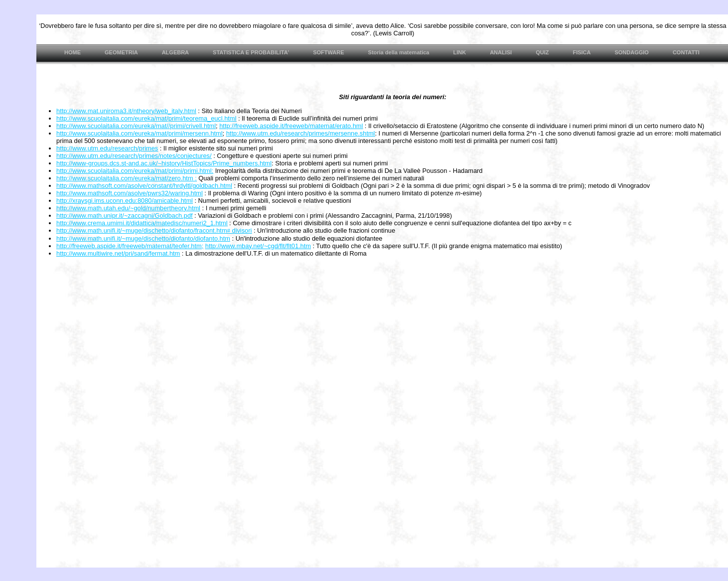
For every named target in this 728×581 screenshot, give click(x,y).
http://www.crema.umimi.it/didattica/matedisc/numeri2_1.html (142, 223)
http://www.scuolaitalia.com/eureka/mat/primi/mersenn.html (140, 133)
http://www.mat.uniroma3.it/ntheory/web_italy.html (126, 111)
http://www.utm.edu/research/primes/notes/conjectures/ (134, 156)
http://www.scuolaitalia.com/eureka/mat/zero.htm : (127, 178)
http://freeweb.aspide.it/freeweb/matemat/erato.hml (291, 126)
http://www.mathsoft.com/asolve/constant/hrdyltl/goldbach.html (144, 186)
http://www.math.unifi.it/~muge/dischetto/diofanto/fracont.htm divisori (154, 230)
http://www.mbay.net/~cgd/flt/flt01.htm (258, 246)
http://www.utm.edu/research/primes (107, 148)
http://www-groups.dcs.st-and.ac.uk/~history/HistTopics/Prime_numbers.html (164, 163)
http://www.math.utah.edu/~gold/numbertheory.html (128, 208)
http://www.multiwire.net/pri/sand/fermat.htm (118, 253)
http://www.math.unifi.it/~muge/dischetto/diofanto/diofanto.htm (143, 238)
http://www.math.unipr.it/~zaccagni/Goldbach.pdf (125, 216)
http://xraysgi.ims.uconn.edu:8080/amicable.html (125, 201)
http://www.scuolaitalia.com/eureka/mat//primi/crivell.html (136, 126)
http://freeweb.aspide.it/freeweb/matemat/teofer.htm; (130, 246)
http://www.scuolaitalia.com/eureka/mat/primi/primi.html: (135, 171)
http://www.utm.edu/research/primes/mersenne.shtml (301, 133)
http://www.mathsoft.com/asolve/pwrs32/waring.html (130, 193)
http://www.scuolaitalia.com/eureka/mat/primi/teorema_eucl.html (146, 118)
